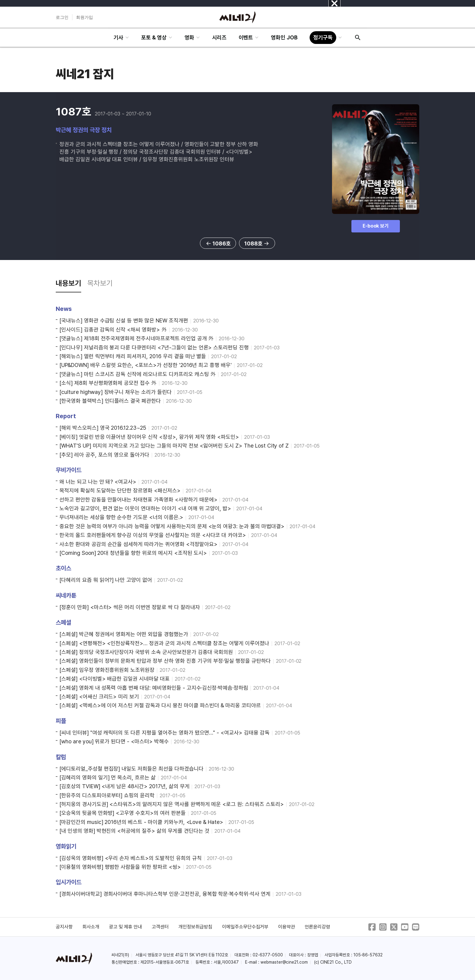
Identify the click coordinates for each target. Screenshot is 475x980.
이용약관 (287, 927)
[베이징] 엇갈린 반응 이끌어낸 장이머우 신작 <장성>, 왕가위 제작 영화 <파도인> (149, 437)
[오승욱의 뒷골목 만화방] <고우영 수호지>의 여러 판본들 (123, 813)
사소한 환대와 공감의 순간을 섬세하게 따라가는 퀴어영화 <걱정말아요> (138, 544)
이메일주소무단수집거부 (245, 927)
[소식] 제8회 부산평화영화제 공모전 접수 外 (108, 383)
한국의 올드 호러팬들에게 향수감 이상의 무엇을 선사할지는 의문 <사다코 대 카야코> (153, 535)
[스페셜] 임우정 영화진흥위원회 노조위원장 (107, 670)
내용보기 (68, 283)
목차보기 (100, 283)
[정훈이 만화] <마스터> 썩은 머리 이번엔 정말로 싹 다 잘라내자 (130, 607)
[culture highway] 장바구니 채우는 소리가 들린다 (116, 392)
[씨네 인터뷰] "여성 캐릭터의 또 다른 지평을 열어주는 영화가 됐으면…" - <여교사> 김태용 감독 (164, 733)
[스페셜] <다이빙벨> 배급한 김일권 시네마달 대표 (115, 679)
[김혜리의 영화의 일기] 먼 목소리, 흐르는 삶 (108, 777)
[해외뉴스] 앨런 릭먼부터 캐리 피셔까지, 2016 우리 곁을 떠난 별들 (133, 356)
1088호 (257, 244)
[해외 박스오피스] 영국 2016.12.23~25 (103, 428)
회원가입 (85, 17)
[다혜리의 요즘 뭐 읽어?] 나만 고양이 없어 (106, 580)
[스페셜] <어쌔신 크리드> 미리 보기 (99, 697)
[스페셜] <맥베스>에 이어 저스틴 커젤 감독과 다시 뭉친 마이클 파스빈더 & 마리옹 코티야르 (160, 705)
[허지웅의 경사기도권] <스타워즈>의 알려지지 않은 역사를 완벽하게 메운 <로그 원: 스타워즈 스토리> (172, 804)
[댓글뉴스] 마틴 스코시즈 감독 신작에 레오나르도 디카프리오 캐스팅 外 (138, 374)
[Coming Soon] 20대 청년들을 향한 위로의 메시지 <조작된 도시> (133, 553)
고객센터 (160, 927)
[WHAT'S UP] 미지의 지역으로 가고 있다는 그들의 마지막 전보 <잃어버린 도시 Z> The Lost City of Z (174, 446)
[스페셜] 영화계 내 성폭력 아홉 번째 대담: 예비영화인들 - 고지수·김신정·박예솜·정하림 (154, 688)
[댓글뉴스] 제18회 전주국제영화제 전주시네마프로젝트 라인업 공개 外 (136, 338)
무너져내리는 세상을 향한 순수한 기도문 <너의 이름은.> (121, 517)
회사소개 (91, 927)
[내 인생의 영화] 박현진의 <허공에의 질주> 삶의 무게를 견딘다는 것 (134, 831)
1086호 (218, 244)
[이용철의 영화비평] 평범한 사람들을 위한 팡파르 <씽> (120, 867)
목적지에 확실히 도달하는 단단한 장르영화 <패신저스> (120, 490)
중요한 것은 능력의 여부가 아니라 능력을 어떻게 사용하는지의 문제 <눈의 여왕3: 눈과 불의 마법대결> (172, 526)
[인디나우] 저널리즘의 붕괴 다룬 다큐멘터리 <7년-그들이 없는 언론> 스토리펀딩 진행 (154, 347)
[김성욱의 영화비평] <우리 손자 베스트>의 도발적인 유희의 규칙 (131, 858)
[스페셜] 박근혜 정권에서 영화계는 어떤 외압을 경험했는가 (124, 634)
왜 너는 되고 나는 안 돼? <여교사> (98, 482)
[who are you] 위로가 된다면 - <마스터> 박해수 (114, 741)
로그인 (62, 17)
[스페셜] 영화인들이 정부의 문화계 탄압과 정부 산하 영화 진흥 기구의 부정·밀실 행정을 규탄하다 (165, 661)
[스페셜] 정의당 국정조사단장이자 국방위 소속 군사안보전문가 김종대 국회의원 (146, 652)
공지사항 (64, 927)
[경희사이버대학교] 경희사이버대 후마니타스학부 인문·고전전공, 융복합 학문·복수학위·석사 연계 (165, 894)
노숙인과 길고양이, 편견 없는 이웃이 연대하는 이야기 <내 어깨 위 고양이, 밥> (145, 508)
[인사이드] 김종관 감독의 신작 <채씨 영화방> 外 (113, 330)
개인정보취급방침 (195, 927)
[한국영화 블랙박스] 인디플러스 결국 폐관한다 (110, 401)
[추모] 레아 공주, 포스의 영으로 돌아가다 (104, 455)
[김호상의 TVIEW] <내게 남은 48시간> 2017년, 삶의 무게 (124, 786)
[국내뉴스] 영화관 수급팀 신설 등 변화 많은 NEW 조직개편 (124, 320)
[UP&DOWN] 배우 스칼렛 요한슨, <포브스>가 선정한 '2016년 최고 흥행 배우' (146, 365)
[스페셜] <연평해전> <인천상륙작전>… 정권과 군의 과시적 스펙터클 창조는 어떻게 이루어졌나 (164, 643)
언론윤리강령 (317, 927)
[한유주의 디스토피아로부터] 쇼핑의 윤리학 (107, 795)
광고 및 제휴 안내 (126, 927)
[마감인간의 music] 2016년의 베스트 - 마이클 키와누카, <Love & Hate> (141, 822)
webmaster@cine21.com (284, 962)
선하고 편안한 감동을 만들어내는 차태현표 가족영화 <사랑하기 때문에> (138, 500)
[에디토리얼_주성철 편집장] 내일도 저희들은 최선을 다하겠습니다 (131, 769)
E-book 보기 (376, 226)
